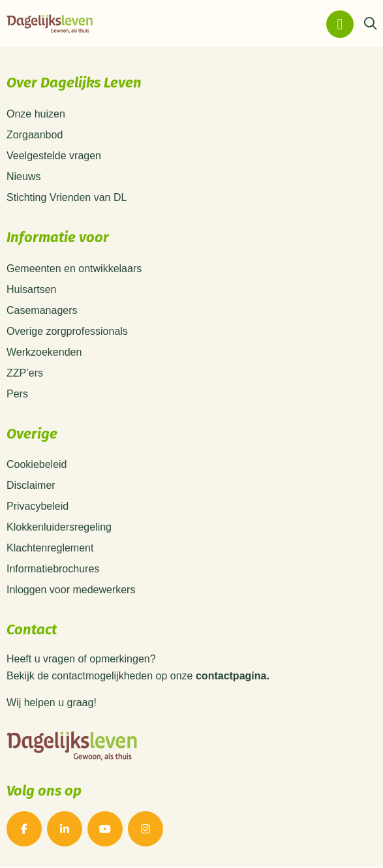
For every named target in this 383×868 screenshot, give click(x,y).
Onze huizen (36, 114)
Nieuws (23, 177)
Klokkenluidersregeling (59, 527)
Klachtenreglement (50, 548)
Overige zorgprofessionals (67, 331)
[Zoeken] (370, 24)
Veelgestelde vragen (54, 156)
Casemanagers (42, 310)
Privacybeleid (38, 506)
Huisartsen (31, 289)
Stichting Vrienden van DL (67, 197)
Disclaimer (31, 485)
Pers (17, 394)
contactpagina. (233, 676)
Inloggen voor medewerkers (71, 590)
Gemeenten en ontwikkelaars (74, 269)
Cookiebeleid (37, 464)
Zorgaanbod (35, 135)
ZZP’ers (25, 373)
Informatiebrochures (53, 569)
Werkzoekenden (44, 352)
